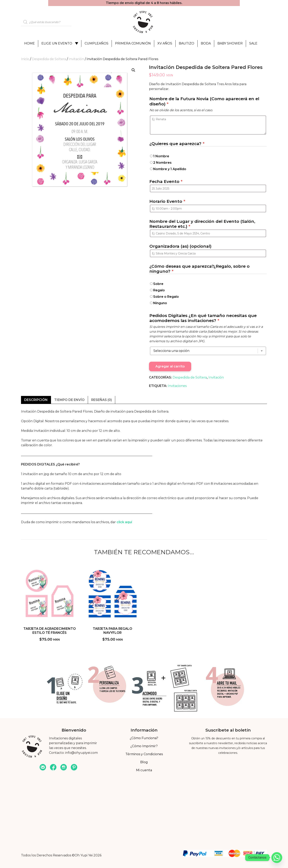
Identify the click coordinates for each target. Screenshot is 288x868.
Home (29, 43)
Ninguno (160, 303)
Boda (206, 43)
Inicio (25, 59)
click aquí (124, 522)
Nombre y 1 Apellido (170, 169)
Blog (144, 762)
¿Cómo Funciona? (144, 738)
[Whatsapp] (277, 858)
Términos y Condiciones (144, 754)
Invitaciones (177, 386)
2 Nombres (162, 163)
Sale (253, 43)
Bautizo (186, 43)
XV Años (165, 43)
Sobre (158, 284)
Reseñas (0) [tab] (101, 400)
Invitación (76, 59)
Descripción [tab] (36, 400)
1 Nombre (161, 156)
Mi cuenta (144, 770)
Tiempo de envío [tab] (69, 400)
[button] (133, 70)
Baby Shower (230, 43)
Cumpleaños (96, 43)
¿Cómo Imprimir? (144, 746)
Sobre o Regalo (166, 297)
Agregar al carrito (170, 366)
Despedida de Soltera (49, 59)
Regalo (159, 290)
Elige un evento (57, 43)
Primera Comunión (133, 43)
